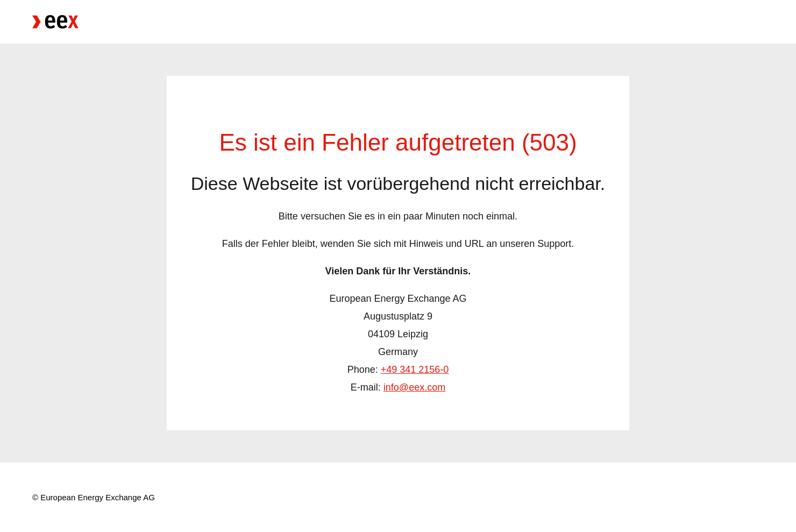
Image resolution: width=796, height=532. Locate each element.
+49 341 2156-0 (415, 370)
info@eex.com (414, 387)
